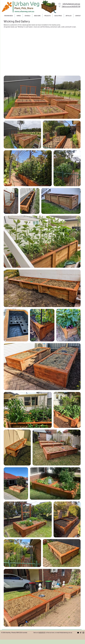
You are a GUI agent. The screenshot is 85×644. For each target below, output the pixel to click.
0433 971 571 (42, 633)
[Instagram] (83, 633)
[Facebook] (81, 633)
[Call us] (60, 6)
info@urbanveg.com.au (66, 633)
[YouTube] (78, 633)
